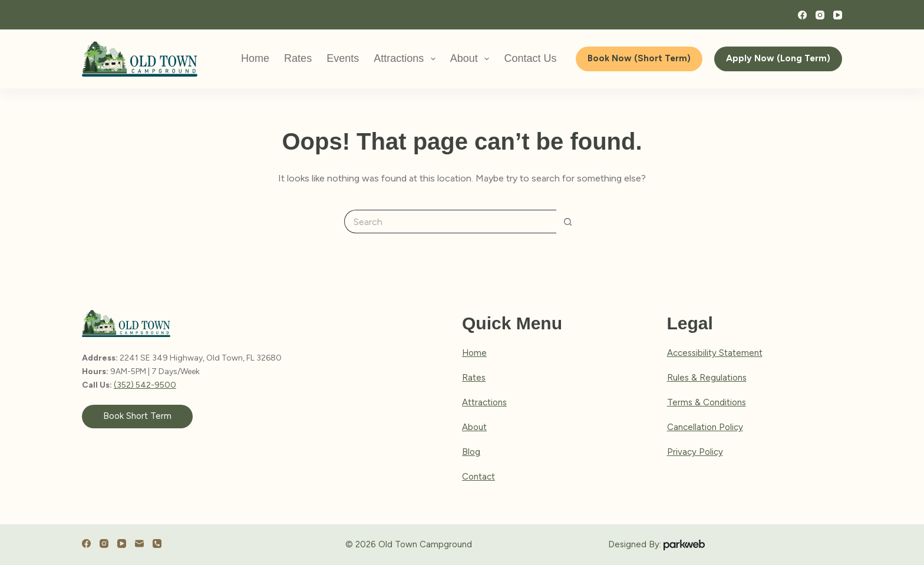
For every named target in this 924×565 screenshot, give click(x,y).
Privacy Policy (695, 452)
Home (255, 58)
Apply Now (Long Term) (778, 58)
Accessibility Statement (715, 353)
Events (343, 58)
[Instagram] (820, 15)
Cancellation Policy (705, 427)
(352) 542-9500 (145, 385)
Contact (478, 477)
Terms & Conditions (707, 402)
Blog (471, 452)
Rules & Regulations (707, 378)
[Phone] (157, 543)
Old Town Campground (425, 544)
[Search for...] (450, 222)
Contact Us (530, 58)
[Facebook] (802, 15)
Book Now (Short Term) (639, 58)
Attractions (407, 59)
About (472, 59)
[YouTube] (838, 15)
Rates (298, 58)
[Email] (139, 543)
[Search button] (568, 222)
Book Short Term (137, 416)
